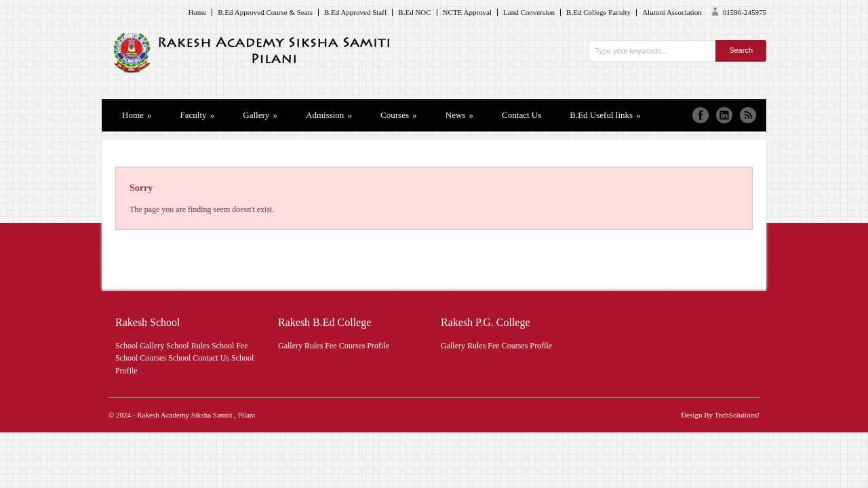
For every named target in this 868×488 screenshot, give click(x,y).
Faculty (198, 115)
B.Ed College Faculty (598, 13)
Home (197, 13)
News (459, 115)
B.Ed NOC (414, 13)
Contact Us (521, 115)
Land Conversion (529, 13)
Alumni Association (672, 13)
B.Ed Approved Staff (355, 13)
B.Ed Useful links (605, 115)
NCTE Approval (467, 13)
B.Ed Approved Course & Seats (265, 13)
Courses (399, 115)
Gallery (260, 115)
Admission (329, 115)
